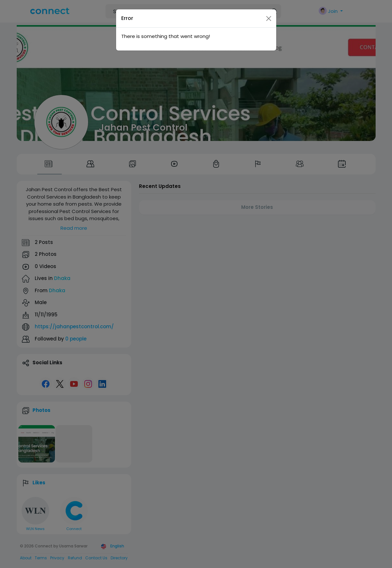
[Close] (269, 19)
